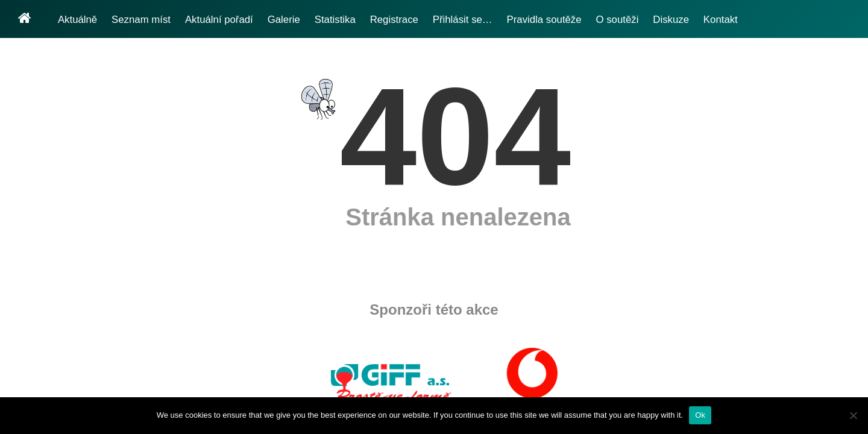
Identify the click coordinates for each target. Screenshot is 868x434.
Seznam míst (141, 20)
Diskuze (671, 20)
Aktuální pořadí (219, 20)
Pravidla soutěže (544, 20)
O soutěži (618, 20)
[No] (853, 415)
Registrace (394, 20)
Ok (700, 415)
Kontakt (721, 20)
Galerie (284, 20)
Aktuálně (77, 20)
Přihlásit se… (463, 20)
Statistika (335, 20)
